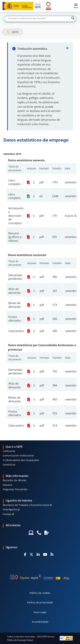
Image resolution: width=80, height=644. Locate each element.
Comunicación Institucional (18, 455)
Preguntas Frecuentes (15, 489)
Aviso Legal (40, 612)
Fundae (7, 514)
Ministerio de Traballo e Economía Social (26, 505)
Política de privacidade (40, 602)
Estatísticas (9, 465)
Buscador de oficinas (15, 480)
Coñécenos (9, 451)
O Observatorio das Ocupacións (21, 460)
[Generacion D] (40, 577)
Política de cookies (40, 593)
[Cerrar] (67, 48)
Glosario (7, 485)
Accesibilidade (40, 622)
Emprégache (10, 509)
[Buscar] (40, 18)
